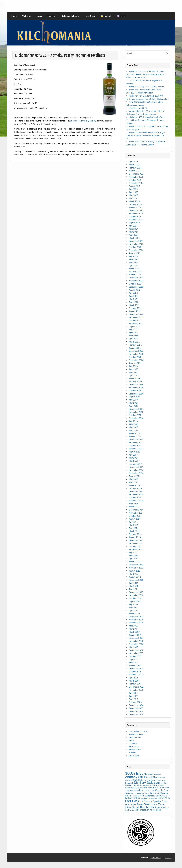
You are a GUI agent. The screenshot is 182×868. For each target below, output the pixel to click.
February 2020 (135, 381)
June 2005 (134, 696)
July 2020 (133, 366)
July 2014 (133, 522)
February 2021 (135, 345)
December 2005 (136, 687)
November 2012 (136, 568)
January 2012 (135, 577)
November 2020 (136, 354)
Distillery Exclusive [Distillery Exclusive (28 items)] (146, 783)
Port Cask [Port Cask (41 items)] (132, 801)
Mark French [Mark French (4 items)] (136, 796)
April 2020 (134, 375)
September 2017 (136, 449)
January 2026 (135, 171)
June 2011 (134, 583)
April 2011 (134, 589)
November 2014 (136, 513)
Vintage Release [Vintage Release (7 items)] (155, 810)
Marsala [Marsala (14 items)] (145, 796)
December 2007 (136, 650)
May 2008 (133, 647)
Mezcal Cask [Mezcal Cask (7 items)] (154, 796)
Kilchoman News (136, 734)
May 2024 (133, 232)
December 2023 (136, 241)
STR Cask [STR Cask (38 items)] (155, 807)
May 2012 (133, 574)
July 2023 (133, 256)
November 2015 (136, 494)
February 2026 (135, 168)
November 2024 (136, 214)
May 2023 (133, 262)
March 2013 (134, 562)
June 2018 (134, 424)
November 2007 (136, 653)
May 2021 (133, 336)
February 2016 (135, 488)
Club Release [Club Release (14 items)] (149, 780)
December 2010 (136, 592)
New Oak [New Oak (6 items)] (164, 796)
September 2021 (136, 323)
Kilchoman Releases (70, 16)
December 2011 (136, 580)
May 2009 (133, 629)
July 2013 (133, 552)
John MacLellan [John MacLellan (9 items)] (132, 790)
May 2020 (133, 372)
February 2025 (135, 204)
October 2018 (135, 415)
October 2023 (135, 247)
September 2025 (136, 183)
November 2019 (136, 388)
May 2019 (133, 403)
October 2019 (135, 391)
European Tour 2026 (138, 108)
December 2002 (136, 711)
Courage (168, 857)
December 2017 (136, 439)
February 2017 (135, 464)
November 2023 (136, 244)
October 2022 (135, 284)
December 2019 (136, 384)
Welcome (27, 16)
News (39, 16)
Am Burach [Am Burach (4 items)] (157, 774)
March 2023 (134, 268)
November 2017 (136, 442)
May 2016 (133, 479)
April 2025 (134, 198)
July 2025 (133, 189)
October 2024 (135, 216)
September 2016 (136, 473)
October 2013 (135, 546)
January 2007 (135, 665)
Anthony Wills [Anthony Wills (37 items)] (135, 777)
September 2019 (136, 394)
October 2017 (135, 446)
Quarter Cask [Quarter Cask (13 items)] (160, 801)
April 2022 (134, 302)
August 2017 (135, 452)
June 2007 (134, 662)
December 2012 (136, 565)
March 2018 (134, 433)
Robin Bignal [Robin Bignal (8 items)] (131, 804)
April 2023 (134, 265)
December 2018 (136, 409)
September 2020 (136, 360)
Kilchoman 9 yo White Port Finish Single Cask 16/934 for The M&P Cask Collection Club (145, 135)
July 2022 (133, 293)
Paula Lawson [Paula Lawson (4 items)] (153, 798)
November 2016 (136, 470)
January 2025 (135, 207)
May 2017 (133, 458)
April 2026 (134, 162)
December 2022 (136, 278)
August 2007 (135, 659)
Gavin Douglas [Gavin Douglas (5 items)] (137, 785)
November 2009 (136, 620)
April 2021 (134, 339)
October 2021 (135, 320)
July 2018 (133, 421)
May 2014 (133, 525)
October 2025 (135, 180)
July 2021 (133, 330)
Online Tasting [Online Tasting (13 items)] (133, 798)
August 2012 (135, 571)
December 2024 (136, 210)
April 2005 (134, 699)
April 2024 (134, 235)
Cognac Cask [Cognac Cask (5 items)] (161, 780)
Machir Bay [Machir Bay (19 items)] (161, 790)
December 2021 (136, 314)
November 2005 (136, 690)
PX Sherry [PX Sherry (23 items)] (146, 801)
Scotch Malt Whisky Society (84, 121)
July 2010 (133, 604)
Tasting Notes (135, 750)
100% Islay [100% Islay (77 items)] (134, 773)
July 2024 (133, 226)
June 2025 (134, 192)
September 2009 (136, 623)
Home (14, 16)
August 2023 (135, 253)
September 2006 (136, 675)
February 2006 (135, 684)
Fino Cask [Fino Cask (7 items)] (163, 783)
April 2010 (134, 610)
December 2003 (136, 708)
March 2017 (134, 461)
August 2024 (135, 223)
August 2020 (135, 363)
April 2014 (134, 528)
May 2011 (133, 586)
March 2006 (134, 681)
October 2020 (135, 357)
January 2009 (135, 635)
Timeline (51, 16)
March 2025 (134, 201)
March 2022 (134, 305)
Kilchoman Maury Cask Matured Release (147, 87)
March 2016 (134, 485)
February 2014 (135, 534)
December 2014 (136, 510)
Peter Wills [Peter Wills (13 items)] (164, 798)
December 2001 (136, 714)
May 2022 (133, 299)
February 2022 (135, 308)
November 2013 (136, 543)
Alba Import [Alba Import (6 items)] (149, 774)
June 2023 (134, 259)
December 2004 (136, 705)
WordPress (156, 857)
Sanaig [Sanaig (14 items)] (140, 804)
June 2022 (134, 296)
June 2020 (134, 369)
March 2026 (134, 165)
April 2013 (134, 559)
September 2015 (136, 501)
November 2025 (136, 177)
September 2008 (136, 644)
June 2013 (134, 555)
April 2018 (134, 430)
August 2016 (135, 476)
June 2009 (134, 626)
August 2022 (135, 290)
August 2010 (135, 601)
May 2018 (133, 427)
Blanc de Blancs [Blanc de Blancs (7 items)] (152, 777)
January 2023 (135, 275)
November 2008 (136, 641)
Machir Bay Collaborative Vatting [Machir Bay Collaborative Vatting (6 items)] (137, 793)
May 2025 (133, 195)
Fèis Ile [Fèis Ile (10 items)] (128, 785)
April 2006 (134, 678)
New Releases (135, 737)
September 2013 (136, 549)
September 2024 (136, 220)
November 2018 (136, 412)
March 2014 (134, 531)
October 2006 (135, 671)
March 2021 (134, 342)
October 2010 (135, 598)
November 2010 (136, 595)
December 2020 (136, 351)
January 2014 (135, 537)
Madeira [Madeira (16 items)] (155, 793)
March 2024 (134, 238)
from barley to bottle (138, 731)
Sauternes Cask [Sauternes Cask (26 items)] (154, 804)
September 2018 (136, 418)
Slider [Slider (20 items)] (128, 807)
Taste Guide (90, 16)
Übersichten (134, 756)
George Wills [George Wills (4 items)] (147, 785)
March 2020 (134, 378)
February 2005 (135, 702)
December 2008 (136, 638)
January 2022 (135, 311)
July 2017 (133, 455)
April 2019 (134, 406)
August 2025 (135, 186)
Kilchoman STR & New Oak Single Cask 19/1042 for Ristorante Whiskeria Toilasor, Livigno (145, 120)
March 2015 (134, 507)
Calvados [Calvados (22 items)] (136, 780)
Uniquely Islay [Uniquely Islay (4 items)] (135, 810)
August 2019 (135, 397)
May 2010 (133, 607)
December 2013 (136, 540)
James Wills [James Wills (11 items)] (164, 787)
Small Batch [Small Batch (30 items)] (140, 807)
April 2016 (134, 482)
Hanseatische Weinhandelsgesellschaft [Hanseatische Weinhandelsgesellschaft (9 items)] (144, 786)
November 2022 (136, 281)
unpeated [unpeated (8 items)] (144, 810)
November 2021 (136, 317)
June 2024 (134, 229)
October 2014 (135, 516)
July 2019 (133, 400)
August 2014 (135, 519)
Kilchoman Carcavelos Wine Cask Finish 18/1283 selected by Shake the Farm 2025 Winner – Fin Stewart (145, 74)
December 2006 (136, 668)
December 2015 (136, 491)
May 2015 (133, 504)
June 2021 (134, 333)
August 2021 (135, 326)
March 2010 (134, 613)
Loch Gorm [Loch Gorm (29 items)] (147, 790)
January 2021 (135, 348)
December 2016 (136, 467)
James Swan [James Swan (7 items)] (153, 788)
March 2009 (134, 632)
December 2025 (136, 174)
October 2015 (135, 497)
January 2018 (135, 436)
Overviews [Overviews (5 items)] (144, 798)
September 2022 (136, 287)
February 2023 (135, 272)
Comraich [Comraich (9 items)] (129, 783)
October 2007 (135, 656)
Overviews (134, 743)
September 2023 (136, 250)
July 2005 (133, 693)
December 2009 (136, 617)
